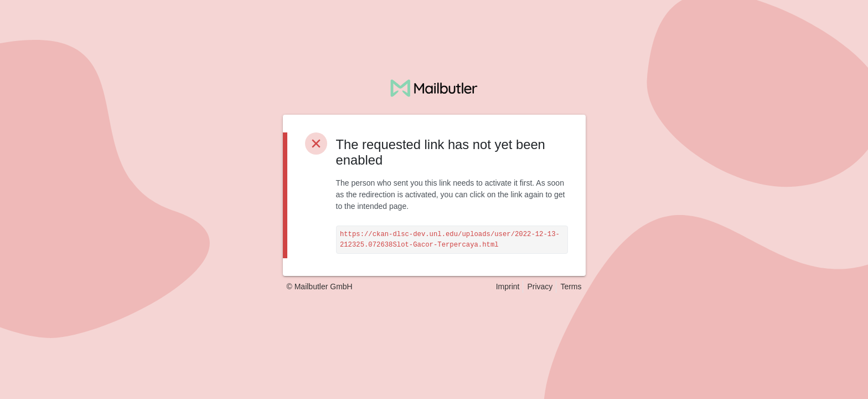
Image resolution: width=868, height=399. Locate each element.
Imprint (508, 287)
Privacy (540, 287)
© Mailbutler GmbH (320, 287)
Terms (571, 287)
